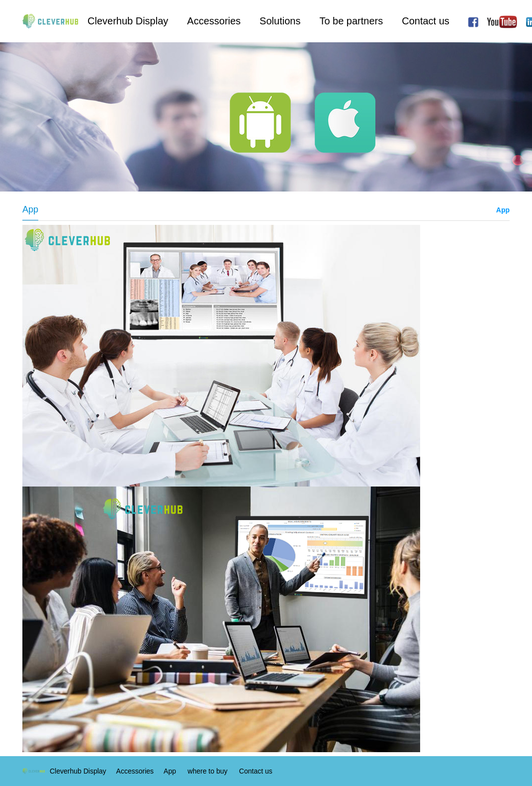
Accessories (214, 21)
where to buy (207, 771)
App (503, 210)
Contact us (426, 21)
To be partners (351, 21)
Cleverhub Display (128, 21)
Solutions (280, 21)
